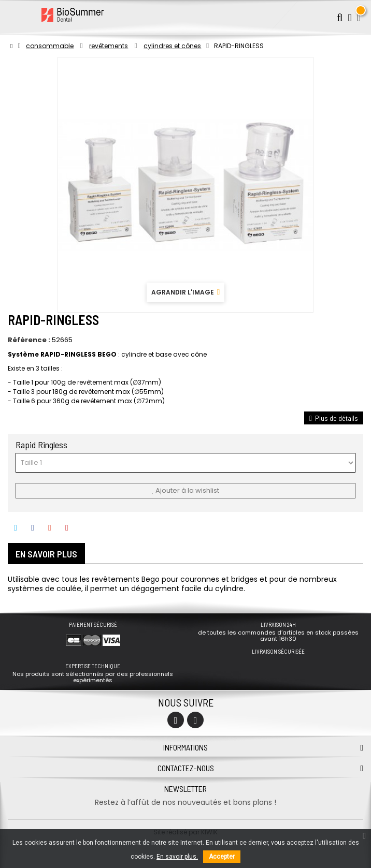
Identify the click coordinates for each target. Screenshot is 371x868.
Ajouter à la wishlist (186, 490)
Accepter (222, 857)
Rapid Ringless (42, 445)
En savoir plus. (177, 857)
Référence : (29, 340)
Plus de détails (334, 418)
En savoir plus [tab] (46, 554)
